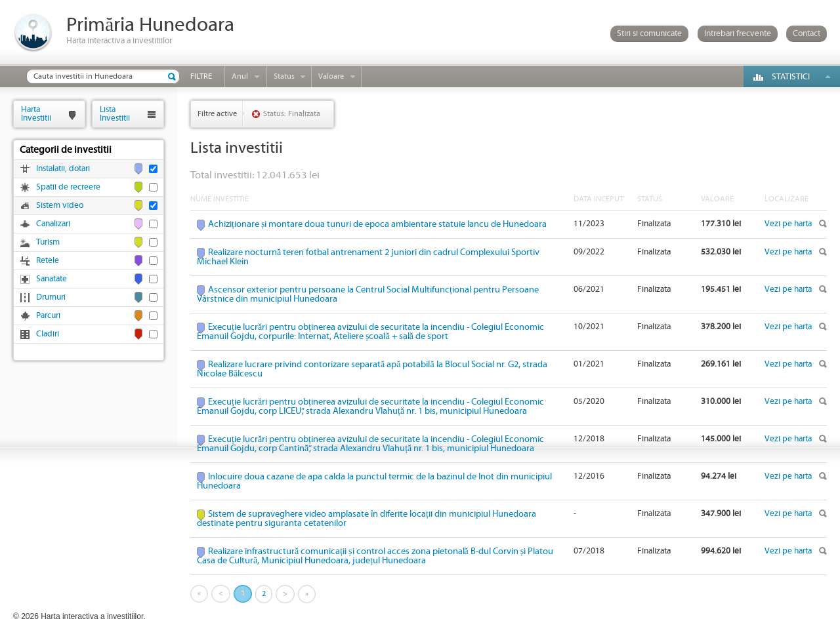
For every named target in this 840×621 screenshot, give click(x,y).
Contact (807, 34)
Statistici (791, 77)
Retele (48, 261)
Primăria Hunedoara (150, 25)
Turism (48, 242)
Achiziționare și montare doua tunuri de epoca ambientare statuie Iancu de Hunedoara (377, 224)
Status (284, 76)
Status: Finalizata (292, 114)
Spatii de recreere (68, 187)
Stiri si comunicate (649, 34)
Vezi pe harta (788, 224)
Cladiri (48, 334)
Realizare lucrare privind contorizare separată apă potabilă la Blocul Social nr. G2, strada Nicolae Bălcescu (372, 369)
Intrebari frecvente (738, 34)
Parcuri (48, 316)
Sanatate (52, 279)
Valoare (331, 76)
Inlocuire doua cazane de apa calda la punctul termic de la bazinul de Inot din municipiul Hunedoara (374, 481)
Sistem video (60, 206)
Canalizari (53, 224)
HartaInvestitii (36, 114)
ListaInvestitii (115, 114)
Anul (240, 76)
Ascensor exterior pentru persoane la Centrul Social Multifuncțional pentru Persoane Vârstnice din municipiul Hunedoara (368, 294)
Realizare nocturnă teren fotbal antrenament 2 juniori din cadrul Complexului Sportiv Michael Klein (368, 257)
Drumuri (51, 297)
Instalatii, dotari (63, 169)
